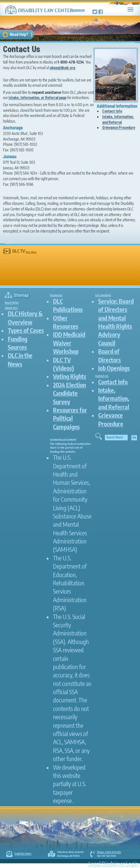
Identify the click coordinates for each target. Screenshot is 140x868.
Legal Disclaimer (107, 864)
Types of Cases (26, 330)
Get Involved (103, 295)
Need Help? (12, 302)
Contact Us (102, 376)
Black (121, 3)
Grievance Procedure (119, 127)
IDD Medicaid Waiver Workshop (69, 343)
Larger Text (134, 3)
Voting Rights (70, 376)
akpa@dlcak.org (63, 67)
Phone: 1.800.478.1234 (109, 852)
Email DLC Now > (23, 853)
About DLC (11, 308)
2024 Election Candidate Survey (69, 393)
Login (132, 864)
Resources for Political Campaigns (70, 418)
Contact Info (112, 111)
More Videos (31, 252)
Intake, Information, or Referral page (38, 97)
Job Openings (114, 368)
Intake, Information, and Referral (118, 119)
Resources (56, 295)
